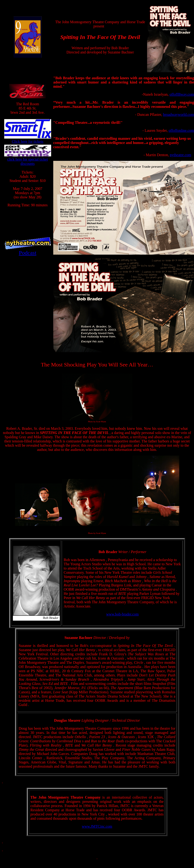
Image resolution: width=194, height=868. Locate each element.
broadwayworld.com (179, 115)
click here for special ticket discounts (28, 161)
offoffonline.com (181, 130)
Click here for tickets (28, 142)
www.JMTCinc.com (97, 826)
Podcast (28, 253)
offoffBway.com (182, 94)
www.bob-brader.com (122, 614)
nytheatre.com (181, 155)
